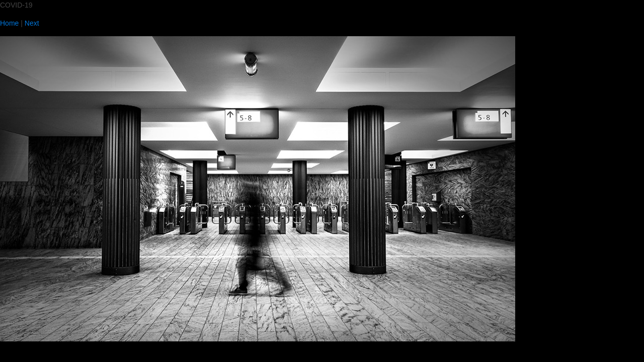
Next (32, 23)
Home (9, 23)
